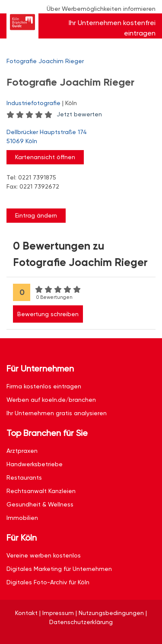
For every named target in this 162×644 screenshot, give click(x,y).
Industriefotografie (33, 103)
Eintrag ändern (36, 215)
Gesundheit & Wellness (40, 504)
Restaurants (24, 477)
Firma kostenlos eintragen (44, 386)
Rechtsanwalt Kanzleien (41, 491)
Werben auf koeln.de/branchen (51, 400)
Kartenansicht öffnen (45, 157)
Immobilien (22, 518)
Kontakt (26, 613)
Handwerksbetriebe (35, 464)
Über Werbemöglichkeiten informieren (101, 9)
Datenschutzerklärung (81, 622)
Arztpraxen (22, 451)
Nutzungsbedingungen (111, 613)
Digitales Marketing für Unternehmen (59, 569)
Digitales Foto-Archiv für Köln (48, 582)
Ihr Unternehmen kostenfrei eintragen (112, 28)
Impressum (58, 613)
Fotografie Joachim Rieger (45, 61)
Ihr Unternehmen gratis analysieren (57, 413)
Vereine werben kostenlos (44, 555)
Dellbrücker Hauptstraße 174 (77, 137)
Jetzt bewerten (79, 114)
